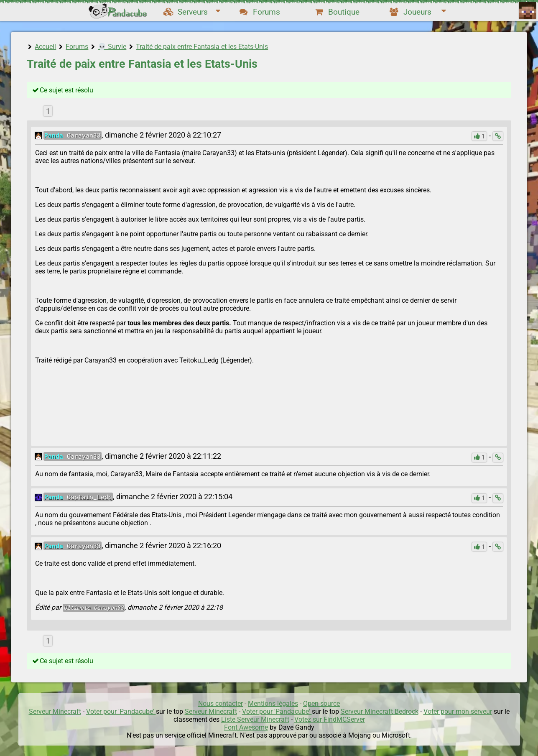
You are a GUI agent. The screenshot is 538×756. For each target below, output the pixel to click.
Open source (321, 704)
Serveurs (192, 12)
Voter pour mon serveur (458, 711)
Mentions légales (273, 704)
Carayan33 (73, 135)
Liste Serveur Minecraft (255, 719)
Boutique (337, 12)
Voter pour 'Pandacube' (121, 711)
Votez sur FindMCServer (330, 719)
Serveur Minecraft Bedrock (380, 711)
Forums (260, 12)
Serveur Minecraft (55, 711)
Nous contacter (221, 704)
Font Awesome (246, 727)
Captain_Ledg (78, 497)
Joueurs (418, 12)
